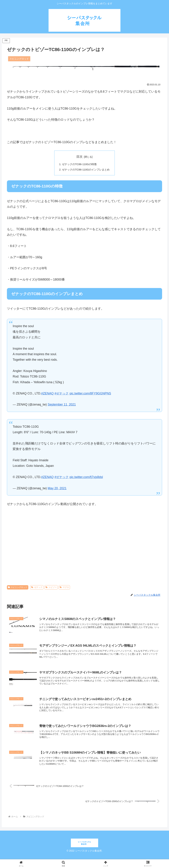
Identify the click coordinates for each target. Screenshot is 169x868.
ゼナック (37, 588)
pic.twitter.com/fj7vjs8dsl (86, 478)
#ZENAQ (47, 394)
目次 (79, 157)
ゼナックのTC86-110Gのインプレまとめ (86, 170)
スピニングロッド (18, 588)
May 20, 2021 (57, 489)
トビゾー (51, 588)
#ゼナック (62, 394)
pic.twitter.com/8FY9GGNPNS (90, 394)
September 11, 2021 (62, 405)
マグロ (64, 588)
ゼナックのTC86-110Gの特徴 (79, 164)
